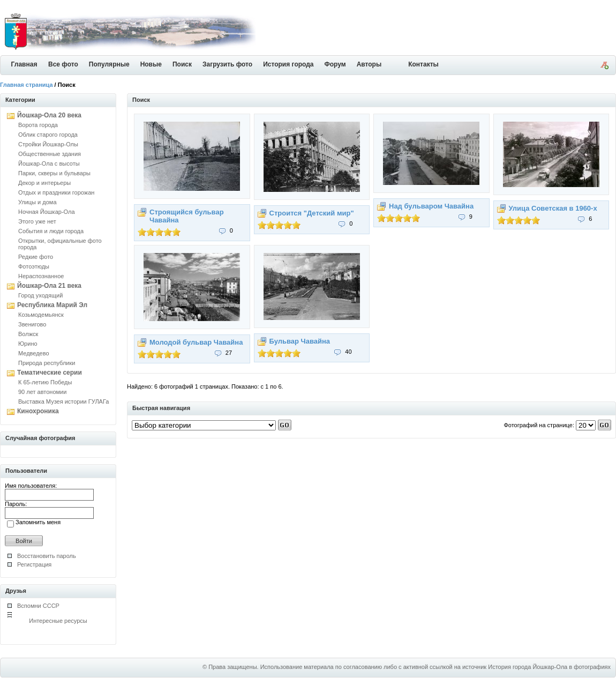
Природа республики (47, 363)
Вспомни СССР (38, 606)
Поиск (182, 64)
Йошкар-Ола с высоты (49, 163)
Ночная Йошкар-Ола (47, 212)
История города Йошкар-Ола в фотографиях (549, 667)
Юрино (28, 344)
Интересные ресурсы (58, 621)
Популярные (109, 64)
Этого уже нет (37, 221)
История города (288, 64)
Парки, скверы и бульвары (54, 173)
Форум (335, 64)
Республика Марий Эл (52, 305)
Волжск (28, 334)
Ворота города (38, 125)
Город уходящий (40, 295)
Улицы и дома (37, 202)
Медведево (34, 353)
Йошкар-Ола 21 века (49, 286)
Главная (24, 64)
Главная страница (27, 85)
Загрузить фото (227, 64)
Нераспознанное (41, 276)
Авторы (369, 64)
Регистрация (34, 564)
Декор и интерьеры (44, 183)
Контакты (423, 64)
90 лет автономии (42, 392)
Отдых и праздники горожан (56, 192)
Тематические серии (50, 373)
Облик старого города (48, 135)
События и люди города (51, 231)
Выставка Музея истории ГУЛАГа (63, 401)
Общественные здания (50, 154)
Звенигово (32, 324)
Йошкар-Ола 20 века (49, 115)
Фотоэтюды (34, 266)
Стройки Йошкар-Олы (48, 144)
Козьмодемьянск (41, 315)
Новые (151, 64)
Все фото (63, 64)
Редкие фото (36, 257)
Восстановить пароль (47, 556)
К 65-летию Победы (45, 382)
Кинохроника (38, 411)
